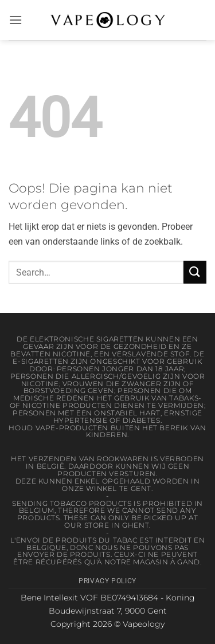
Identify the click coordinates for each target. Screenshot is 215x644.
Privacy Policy (107, 581)
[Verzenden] (195, 272)
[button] (15, 20)
